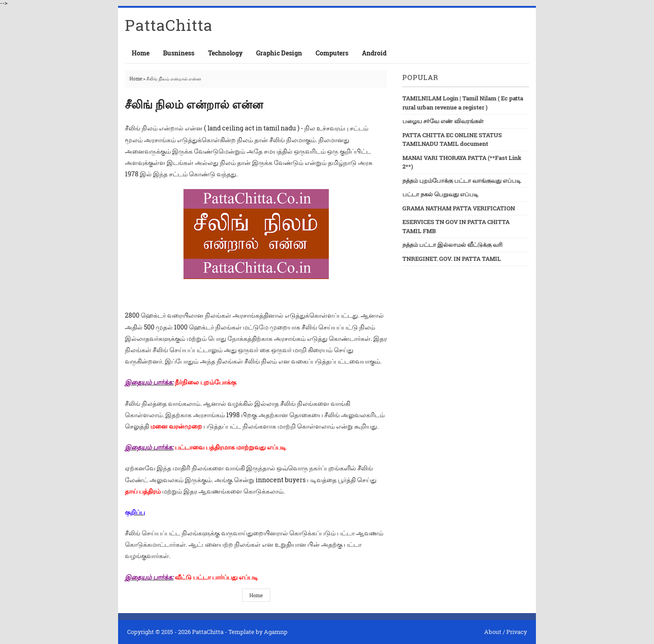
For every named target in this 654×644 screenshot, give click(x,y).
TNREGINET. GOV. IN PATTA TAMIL (452, 259)
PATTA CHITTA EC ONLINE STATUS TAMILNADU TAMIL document (452, 140)
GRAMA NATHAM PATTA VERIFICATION (459, 208)
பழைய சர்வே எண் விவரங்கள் (443, 121)
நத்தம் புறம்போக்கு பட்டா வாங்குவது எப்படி (462, 180)
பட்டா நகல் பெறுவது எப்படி (440, 194)
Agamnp (276, 632)
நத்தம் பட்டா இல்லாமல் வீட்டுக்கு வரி (452, 245)
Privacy (517, 632)
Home (141, 53)
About (493, 632)
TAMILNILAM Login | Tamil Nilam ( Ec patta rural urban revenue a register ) (463, 103)
